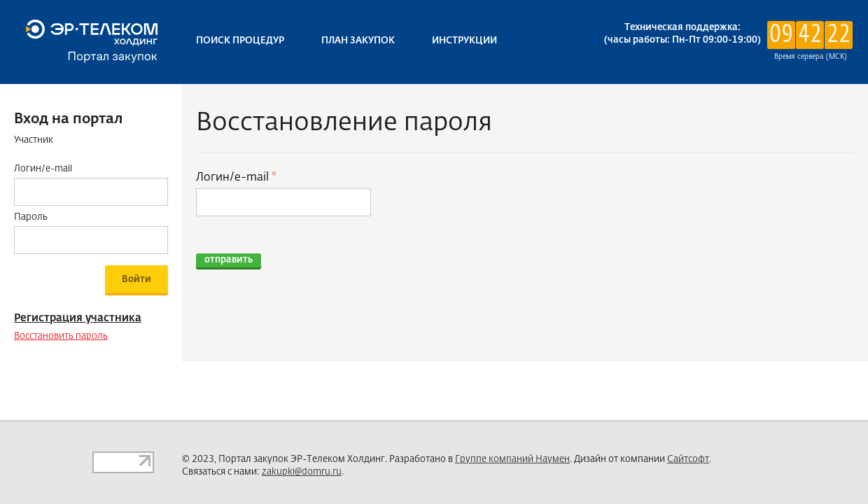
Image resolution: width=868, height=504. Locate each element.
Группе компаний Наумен (512, 460)
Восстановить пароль (61, 336)
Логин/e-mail (234, 178)
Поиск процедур (240, 41)
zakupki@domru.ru (302, 472)
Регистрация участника (78, 318)
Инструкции (464, 41)
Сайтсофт (688, 460)
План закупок (358, 41)
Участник (34, 140)
